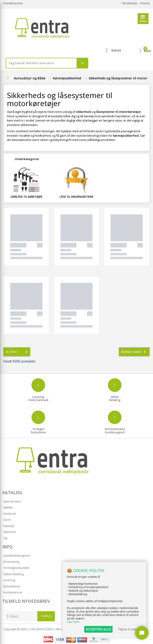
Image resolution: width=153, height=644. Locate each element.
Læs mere (73, 622)
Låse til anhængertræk (76, 197)
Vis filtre (17, 352)
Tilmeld (46, 616)
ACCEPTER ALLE (98, 629)
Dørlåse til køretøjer (26, 197)
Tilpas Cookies (129, 629)
